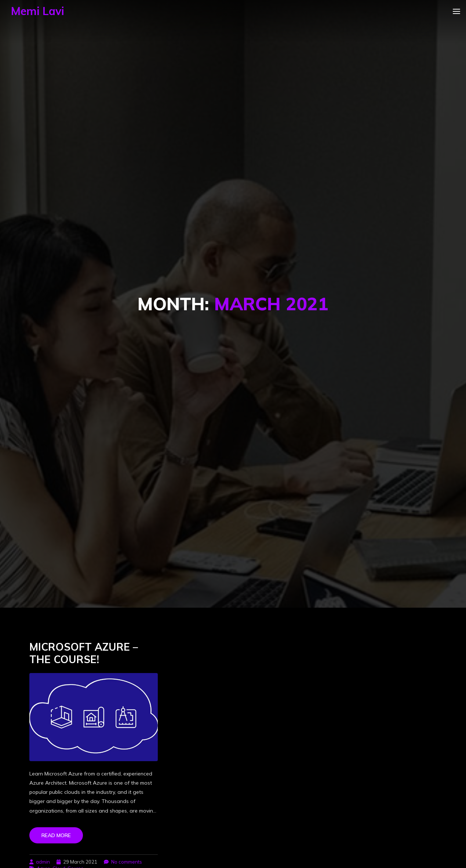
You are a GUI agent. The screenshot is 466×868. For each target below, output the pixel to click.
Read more (56, 835)
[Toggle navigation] (459, 11)
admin (43, 862)
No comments (127, 862)
